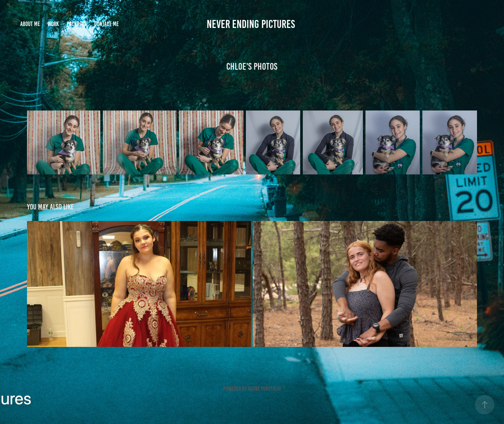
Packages (77, 24)
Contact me (106, 24)
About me (30, 24)
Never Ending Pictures (252, 24)
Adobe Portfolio (264, 389)
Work (53, 24)
